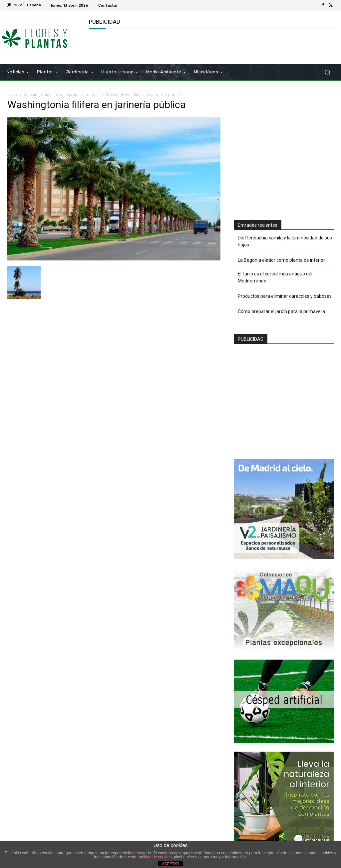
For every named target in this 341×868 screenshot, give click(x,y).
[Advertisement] (167, 45)
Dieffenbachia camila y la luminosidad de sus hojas (285, 241)
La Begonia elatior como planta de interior (281, 260)
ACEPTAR (170, 864)
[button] (327, 72)
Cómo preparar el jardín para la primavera (281, 311)
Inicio (12, 95)
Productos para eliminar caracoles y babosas (285, 296)
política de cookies (155, 857)
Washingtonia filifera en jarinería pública (62, 95)
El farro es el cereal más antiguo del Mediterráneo (275, 277)
